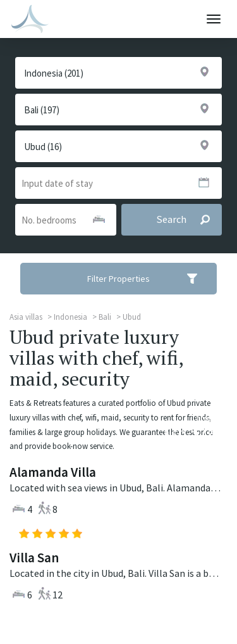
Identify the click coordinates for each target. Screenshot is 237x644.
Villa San (34, 558)
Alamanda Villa (53, 472)
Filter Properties (150, 279)
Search (189, 220)
